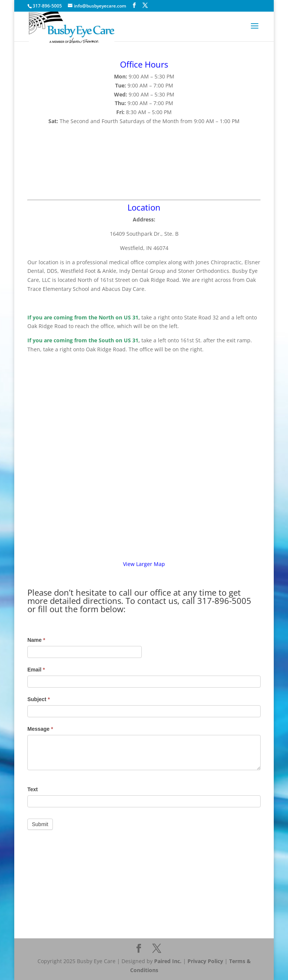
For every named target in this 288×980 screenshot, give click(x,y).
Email (36, 670)
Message (40, 729)
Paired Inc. (168, 961)
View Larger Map (144, 564)
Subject (39, 699)
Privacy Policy (205, 961)
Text (33, 789)
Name (36, 640)
